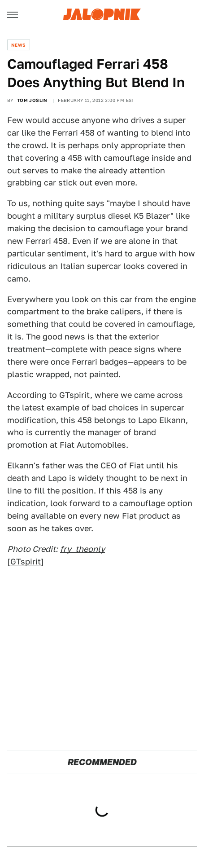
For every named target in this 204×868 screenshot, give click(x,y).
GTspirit (26, 562)
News (19, 45)
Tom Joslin (32, 100)
